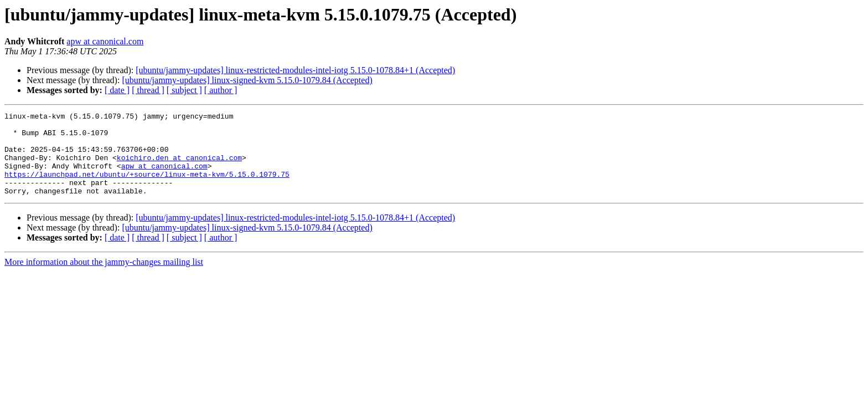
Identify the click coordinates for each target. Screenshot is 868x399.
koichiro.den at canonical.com (179, 167)
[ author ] (221, 90)
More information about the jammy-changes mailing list (104, 278)
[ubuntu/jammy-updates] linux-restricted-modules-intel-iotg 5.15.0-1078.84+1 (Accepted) (295, 70)
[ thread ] (148, 90)
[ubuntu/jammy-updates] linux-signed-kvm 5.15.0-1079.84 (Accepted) (247, 80)
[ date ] (117, 90)
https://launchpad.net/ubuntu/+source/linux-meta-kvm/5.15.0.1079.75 (147, 187)
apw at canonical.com (105, 41)
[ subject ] (184, 90)
